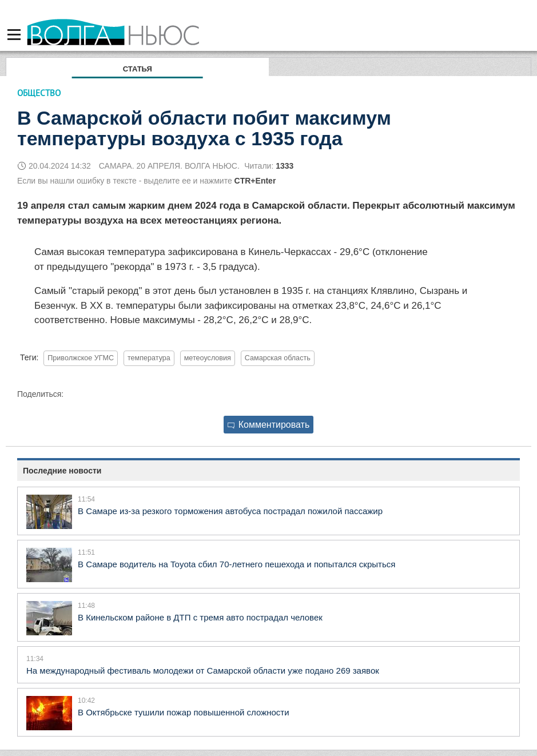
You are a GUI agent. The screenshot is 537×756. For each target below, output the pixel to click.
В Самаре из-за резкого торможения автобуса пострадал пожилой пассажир (230, 511)
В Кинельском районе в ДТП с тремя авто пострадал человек (200, 617)
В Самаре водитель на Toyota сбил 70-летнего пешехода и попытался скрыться (236, 564)
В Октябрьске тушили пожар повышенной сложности (184, 712)
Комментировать (269, 425)
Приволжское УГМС (81, 358)
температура (149, 358)
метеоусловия (208, 358)
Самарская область (278, 358)
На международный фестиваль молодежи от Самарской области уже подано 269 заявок (203, 671)
